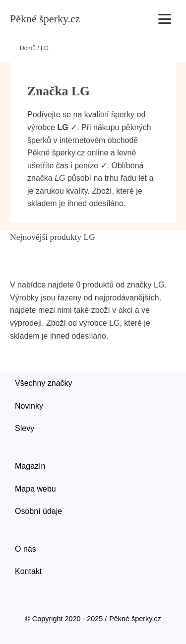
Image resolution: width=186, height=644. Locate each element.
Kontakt (28, 571)
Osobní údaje (38, 511)
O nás (26, 549)
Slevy (25, 428)
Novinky (29, 406)
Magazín (30, 466)
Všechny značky (44, 383)
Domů (28, 48)
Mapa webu (35, 489)
